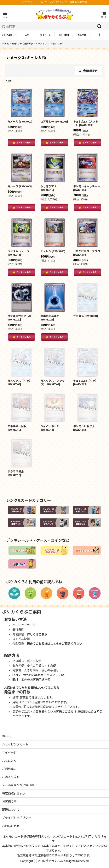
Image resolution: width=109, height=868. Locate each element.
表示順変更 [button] (88, 71)
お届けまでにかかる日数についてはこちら (32, 688)
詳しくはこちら (37, 634)
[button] (5, 15)
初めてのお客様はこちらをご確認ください (54, 644)
